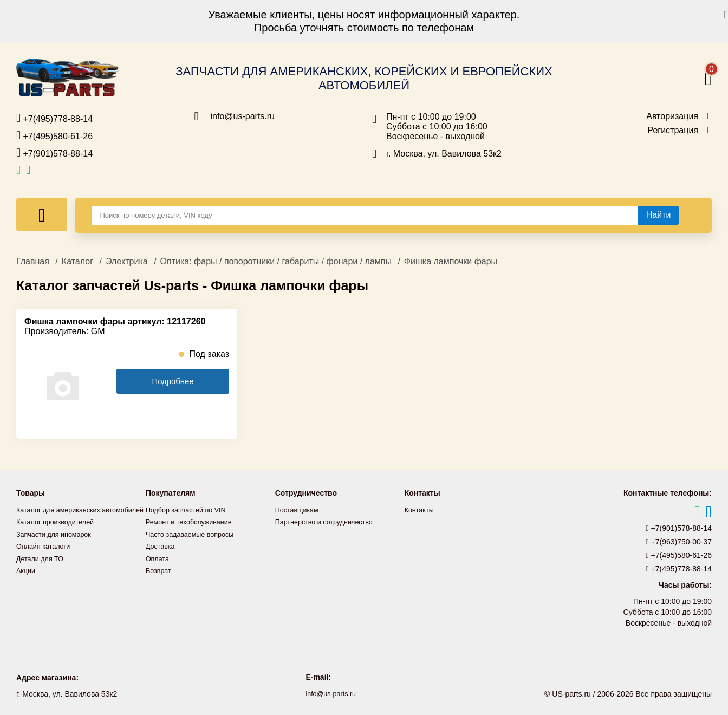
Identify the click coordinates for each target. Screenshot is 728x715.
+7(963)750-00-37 (679, 542)
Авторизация (672, 116)
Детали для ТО (43, 569)
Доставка (162, 545)
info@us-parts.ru (243, 116)
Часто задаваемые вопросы (195, 534)
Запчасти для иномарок (58, 545)
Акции (27, 581)
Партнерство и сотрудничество (330, 522)
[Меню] (42, 214)
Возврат (160, 569)
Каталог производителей (60, 534)
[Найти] (659, 215)
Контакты (421, 510)
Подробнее (173, 382)
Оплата (159, 557)
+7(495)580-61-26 (54, 135)
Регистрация (673, 131)
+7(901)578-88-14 (54, 153)
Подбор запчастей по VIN (190, 510)
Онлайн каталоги (46, 557)
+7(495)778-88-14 (54, 118)
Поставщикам (300, 510)
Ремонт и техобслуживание (194, 522)
